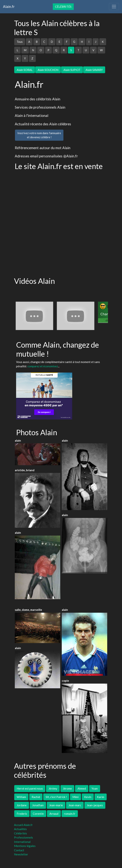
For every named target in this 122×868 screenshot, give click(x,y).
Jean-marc (75, 805)
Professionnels (23, 837)
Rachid (36, 797)
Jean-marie (56, 805)
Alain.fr (9, 6)
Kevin (88, 797)
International (22, 842)
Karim (101, 797)
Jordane (22, 805)
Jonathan (38, 805)
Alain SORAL (25, 70)
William (21, 797)
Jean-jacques (95, 805)
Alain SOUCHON (48, 70)
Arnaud (54, 814)
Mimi (76, 797)
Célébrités (63, 7)
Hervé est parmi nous (30, 788)
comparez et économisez (43, 366)
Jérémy (53, 788)
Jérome (67, 788)
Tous (20, 42)
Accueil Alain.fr (23, 825)
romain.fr (70, 814)
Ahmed (82, 788)
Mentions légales (25, 846)
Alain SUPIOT (72, 70)
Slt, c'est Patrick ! (56, 797)
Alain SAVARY (94, 70)
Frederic (22, 814)
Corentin (38, 814)
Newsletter (21, 854)
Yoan (95, 788)
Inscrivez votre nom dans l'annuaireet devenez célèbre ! (39, 135)
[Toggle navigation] (114, 7)
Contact (19, 850)
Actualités (20, 829)
